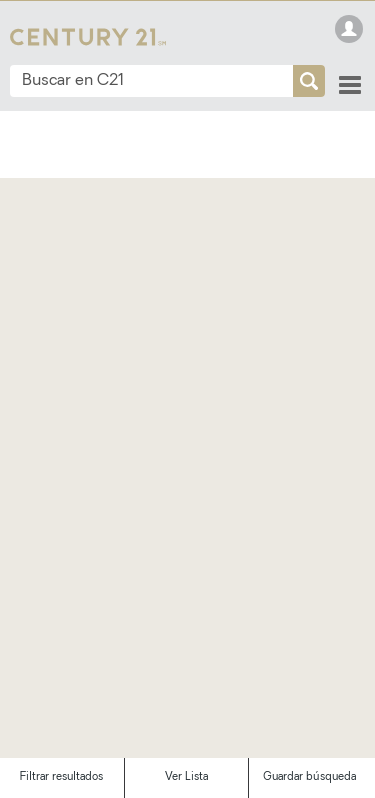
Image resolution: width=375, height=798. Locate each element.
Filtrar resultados (61, 777)
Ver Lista (186, 777)
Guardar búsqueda (309, 777)
